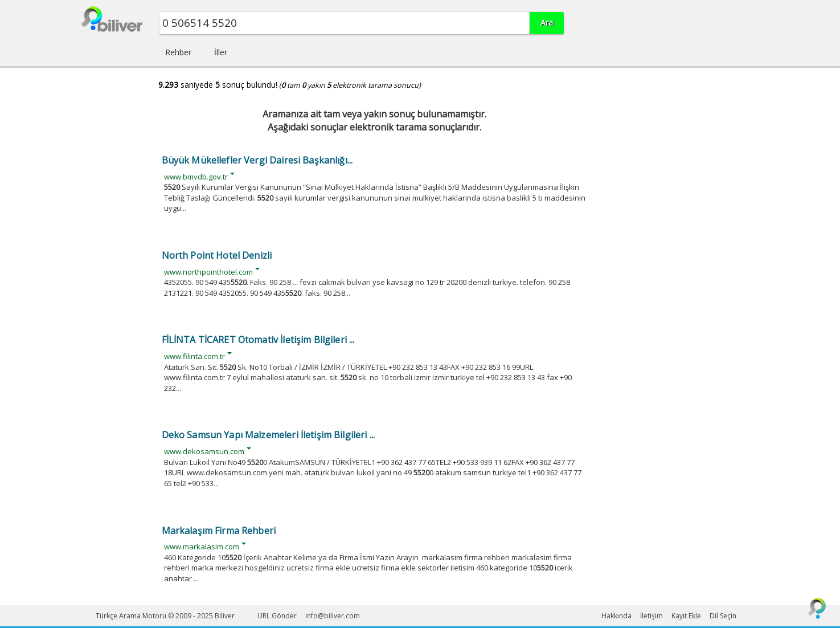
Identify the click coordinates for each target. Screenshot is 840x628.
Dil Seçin (723, 616)
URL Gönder (277, 616)
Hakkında (616, 616)
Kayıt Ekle (686, 616)
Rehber (178, 52)
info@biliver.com (333, 616)
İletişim (651, 616)
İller (221, 52)
